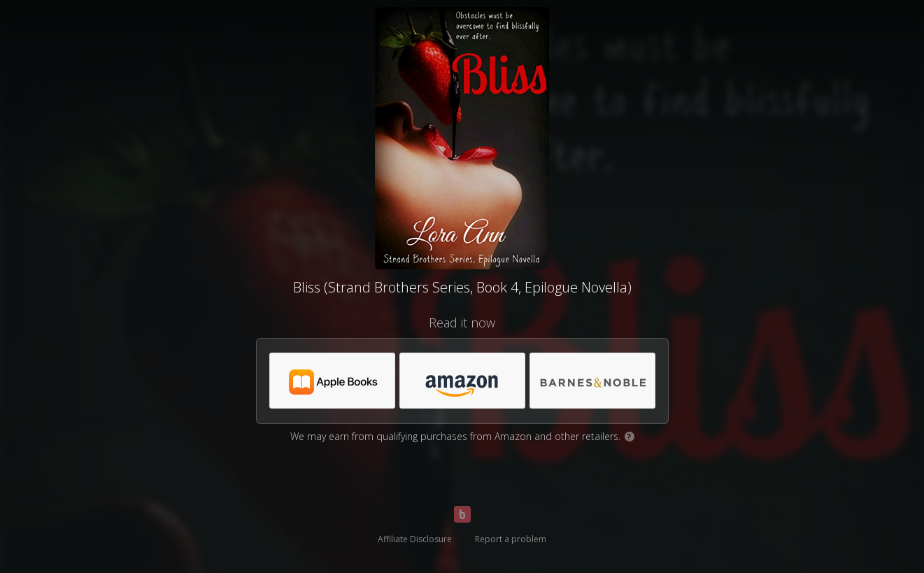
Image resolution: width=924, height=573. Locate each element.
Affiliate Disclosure (415, 539)
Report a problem (511, 539)
